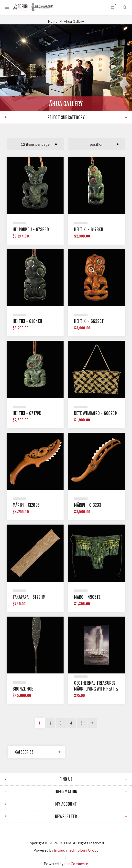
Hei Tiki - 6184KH (27, 321)
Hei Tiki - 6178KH (88, 230)
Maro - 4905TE (87, 597)
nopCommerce (76, 864)
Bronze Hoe (23, 689)
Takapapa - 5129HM (29, 597)
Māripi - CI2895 (26, 505)
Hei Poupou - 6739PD (31, 230)
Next (92, 723)
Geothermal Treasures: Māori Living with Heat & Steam (96, 689)
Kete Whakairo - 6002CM (96, 413)
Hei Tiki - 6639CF (89, 321)
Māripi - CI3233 (88, 505)
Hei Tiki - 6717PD (27, 413)
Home (53, 21)
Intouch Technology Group (76, 850)
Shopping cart (115, 5)
